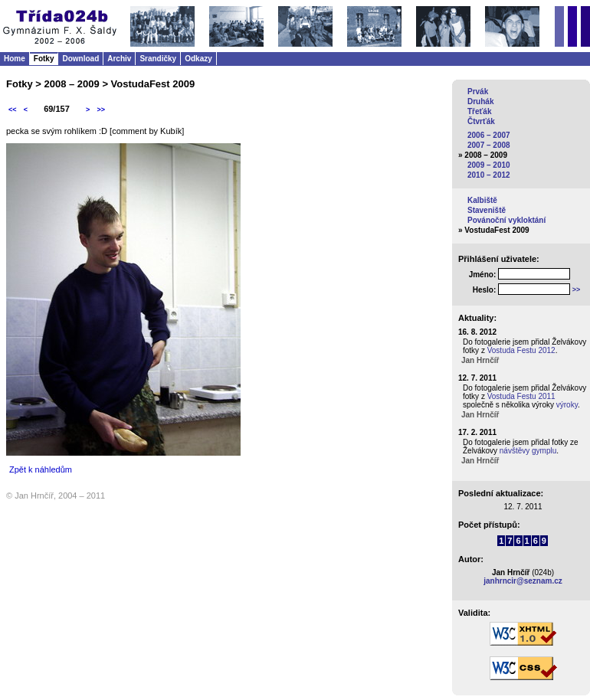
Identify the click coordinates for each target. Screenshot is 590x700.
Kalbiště (482, 200)
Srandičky (158, 59)
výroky (567, 405)
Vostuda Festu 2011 (521, 396)
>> (101, 110)
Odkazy (198, 59)
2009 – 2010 (489, 165)
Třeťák (479, 111)
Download (80, 59)
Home (15, 59)
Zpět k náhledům (41, 469)
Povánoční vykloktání (506, 220)
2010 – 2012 (489, 175)
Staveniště (487, 210)
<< (13, 110)
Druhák (480, 101)
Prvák (478, 92)
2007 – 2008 (489, 145)
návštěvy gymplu (528, 451)
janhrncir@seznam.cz (523, 581)
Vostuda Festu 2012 (521, 350)
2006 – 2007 (489, 135)
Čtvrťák (481, 121)
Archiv (119, 59)
